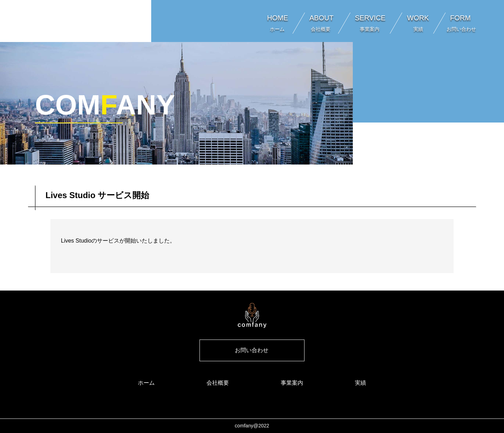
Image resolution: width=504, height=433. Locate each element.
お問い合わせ (252, 350)
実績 (360, 383)
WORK (418, 23)
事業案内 (292, 383)
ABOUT (321, 23)
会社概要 (218, 383)
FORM (463, 23)
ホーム (146, 383)
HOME (278, 23)
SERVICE (370, 23)
